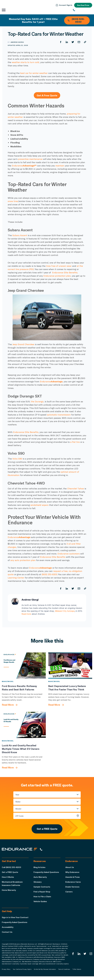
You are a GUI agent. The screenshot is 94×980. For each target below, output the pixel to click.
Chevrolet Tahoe (76, 488)
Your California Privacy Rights (22, 973)
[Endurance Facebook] (73, 958)
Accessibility (8, 931)
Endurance (24, 166)
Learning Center (16, 578)
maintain (61, 166)
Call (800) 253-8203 (11, 868)
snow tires (13, 201)
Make (18, 801)
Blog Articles (40, 868)
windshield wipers (62, 505)
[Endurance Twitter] (85, 958)
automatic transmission (59, 415)
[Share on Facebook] (60, 42)
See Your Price (83, 5)
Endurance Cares (73, 882)
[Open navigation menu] (4, 10)
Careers (69, 892)
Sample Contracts (42, 887)
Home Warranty (9, 890)
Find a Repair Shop (42, 892)
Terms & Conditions (64, 973)
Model (18, 809)
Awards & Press (73, 877)
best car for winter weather (34, 73)
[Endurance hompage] (20, 850)
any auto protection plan (23, 560)
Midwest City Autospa (65, 611)
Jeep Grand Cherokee (23, 344)
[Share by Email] (79, 42)
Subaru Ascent (20, 235)
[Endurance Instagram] (91, 958)
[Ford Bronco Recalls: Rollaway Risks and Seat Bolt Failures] (24, 665)
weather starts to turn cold (26, 62)
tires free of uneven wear (59, 266)
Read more (32, 614)
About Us (70, 868)
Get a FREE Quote (47, 829)
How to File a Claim (42, 897)
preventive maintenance (31, 159)
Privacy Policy (6, 973)
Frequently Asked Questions (47, 872)
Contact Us (7, 936)
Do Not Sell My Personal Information (45, 973)
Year (17, 794)
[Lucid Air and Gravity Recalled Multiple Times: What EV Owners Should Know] (24, 725)
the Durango (37, 401)
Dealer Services (73, 887)
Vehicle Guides (40, 902)
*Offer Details (77, 973)
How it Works (8, 877)
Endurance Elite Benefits (65, 272)
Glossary (38, 882)
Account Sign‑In (64, 5)
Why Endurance (72, 872)
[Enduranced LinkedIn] (79, 958)
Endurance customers (69, 554)
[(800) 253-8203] (83, 10)
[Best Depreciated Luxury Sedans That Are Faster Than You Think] (70, 665)
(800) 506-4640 (76, 20)
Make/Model (8, 681)
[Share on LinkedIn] (67, 42)
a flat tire (75, 442)
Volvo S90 (17, 459)
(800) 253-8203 (50, 574)
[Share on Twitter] (73, 42)
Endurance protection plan (57, 276)
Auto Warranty (40, 877)
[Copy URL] (85, 42)
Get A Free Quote (47, 95)
